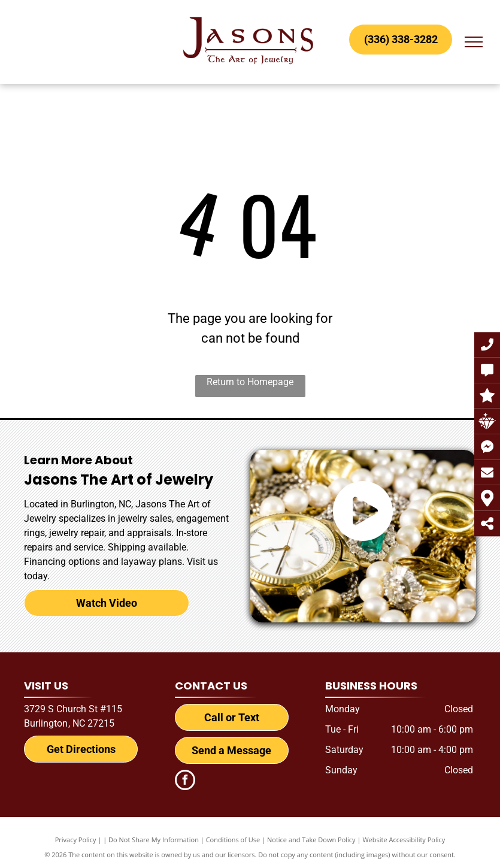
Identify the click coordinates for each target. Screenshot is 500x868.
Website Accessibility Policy (404, 840)
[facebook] (185, 781)
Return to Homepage (250, 382)
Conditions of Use (233, 840)
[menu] (474, 42)
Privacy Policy (76, 840)
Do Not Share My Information (154, 840)
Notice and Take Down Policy (311, 840)
